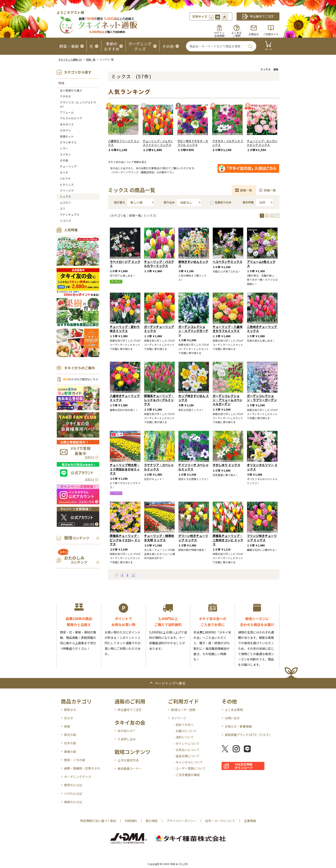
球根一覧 (91, 59)
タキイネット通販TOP (70, 59)
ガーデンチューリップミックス (159, 329)
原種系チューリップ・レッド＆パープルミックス (159, 400)
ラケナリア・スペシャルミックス (159, 467)
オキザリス (67, 124)
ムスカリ (65, 203)
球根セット (67, 136)
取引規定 (152, 821)
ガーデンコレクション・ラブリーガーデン (262, 398)
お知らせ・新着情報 (238, 726)
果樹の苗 (70, 752)
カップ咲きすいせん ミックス (194, 398)
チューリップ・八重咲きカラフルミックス (228, 329)
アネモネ (65, 96)
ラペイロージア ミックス (125, 264)
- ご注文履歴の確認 (187, 775)
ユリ (63, 208)
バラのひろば (73, 794)
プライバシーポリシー (181, 821)
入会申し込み (127, 739)
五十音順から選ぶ (71, 90)
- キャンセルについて (188, 762)
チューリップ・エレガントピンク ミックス (262, 143)
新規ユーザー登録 (183, 710)
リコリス (65, 221)
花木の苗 (70, 743)
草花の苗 (70, 735)
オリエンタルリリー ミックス (262, 467)
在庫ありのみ (221, 202)
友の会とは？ (127, 731)
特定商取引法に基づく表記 (98, 821)
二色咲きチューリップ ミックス (263, 329)
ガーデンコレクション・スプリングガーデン (193, 331)
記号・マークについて (220, 821)
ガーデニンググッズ (78, 777)
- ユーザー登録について (190, 768)
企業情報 (250, 821)
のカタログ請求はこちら (81, 379)
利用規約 (131, 821)
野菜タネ (70, 710)
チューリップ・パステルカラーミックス (159, 264)
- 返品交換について (187, 756)
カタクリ (65, 130)
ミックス (65, 197)
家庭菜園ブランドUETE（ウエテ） (248, 735)
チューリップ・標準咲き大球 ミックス (159, 538)
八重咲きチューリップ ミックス (126, 398)
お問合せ (254, 34)
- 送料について (184, 737)
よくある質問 (234, 710)
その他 (64, 160)
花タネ (69, 718)
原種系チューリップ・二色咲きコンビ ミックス (228, 540)
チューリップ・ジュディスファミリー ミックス (158, 143)
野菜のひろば (73, 785)
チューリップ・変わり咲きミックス (125, 329)
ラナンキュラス (70, 214)
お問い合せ (232, 718)
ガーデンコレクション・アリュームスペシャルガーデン (227, 400)
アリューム (67, 112)
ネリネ (64, 173)
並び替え (120, 202)
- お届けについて (185, 731)
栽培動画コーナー (130, 769)
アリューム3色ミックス (261, 264)
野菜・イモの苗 (75, 760)
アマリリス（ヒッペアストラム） (78, 104)
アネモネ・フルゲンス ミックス (228, 143)
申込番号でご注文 (130, 710)
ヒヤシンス (67, 185)
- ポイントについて (187, 743)
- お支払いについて (187, 750)
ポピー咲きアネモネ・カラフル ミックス (193, 143)
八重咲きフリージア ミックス (124, 143)
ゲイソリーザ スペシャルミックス (193, 467)
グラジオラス (68, 142)
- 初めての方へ (184, 725)
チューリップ (68, 166)
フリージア (67, 191)
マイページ (179, 718)
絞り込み (169, 202)
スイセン (65, 154)
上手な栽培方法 (128, 760)
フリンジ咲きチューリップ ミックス (262, 538)
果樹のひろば (73, 802)
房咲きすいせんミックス (193, 264)
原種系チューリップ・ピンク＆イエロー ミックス (125, 540)
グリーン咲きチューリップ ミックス (193, 538)
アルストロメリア (71, 118)
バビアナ (65, 179)
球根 (61, 83)
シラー (64, 148)
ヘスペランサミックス (227, 262)
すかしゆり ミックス (226, 465)
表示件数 (248, 202)
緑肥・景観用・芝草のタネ (82, 768)
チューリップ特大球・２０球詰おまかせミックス (125, 469)
